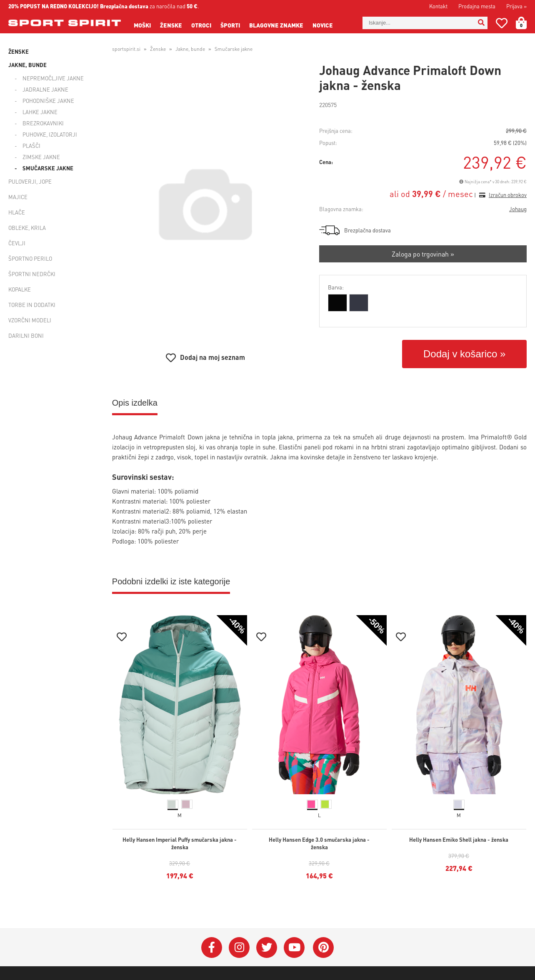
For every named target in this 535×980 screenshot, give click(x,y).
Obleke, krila (27, 228)
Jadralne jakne (45, 89)
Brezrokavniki (43, 123)
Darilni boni (26, 335)
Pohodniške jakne (48, 101)
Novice (323, 25)
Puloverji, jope (30, 181)
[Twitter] (267, 948)
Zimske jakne (41, 157)
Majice (18, 197)
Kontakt (438, 6)
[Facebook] (212, 948)
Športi (230, 25)
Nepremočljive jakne (53, 78)
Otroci (201, 25)
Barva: (336, 287)
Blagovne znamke (276, 25)
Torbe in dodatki (32, 305)
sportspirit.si (126, 49)
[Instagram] (239, 948)
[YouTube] (294, 948)
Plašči (31, 146)
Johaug (518, 209)
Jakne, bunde (27, 65)
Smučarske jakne (48, 168)
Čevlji (17, 243)
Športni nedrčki (32, 274)
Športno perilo (30, 258)
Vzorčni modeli (30, 320)
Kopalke (20, 289)
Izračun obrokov (508, 195)
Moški (142, 25)
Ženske (171, 25)
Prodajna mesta (477, 6)
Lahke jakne (40, 112)
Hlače (17, 212)
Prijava (516, 6)
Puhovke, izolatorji (50, 134)
